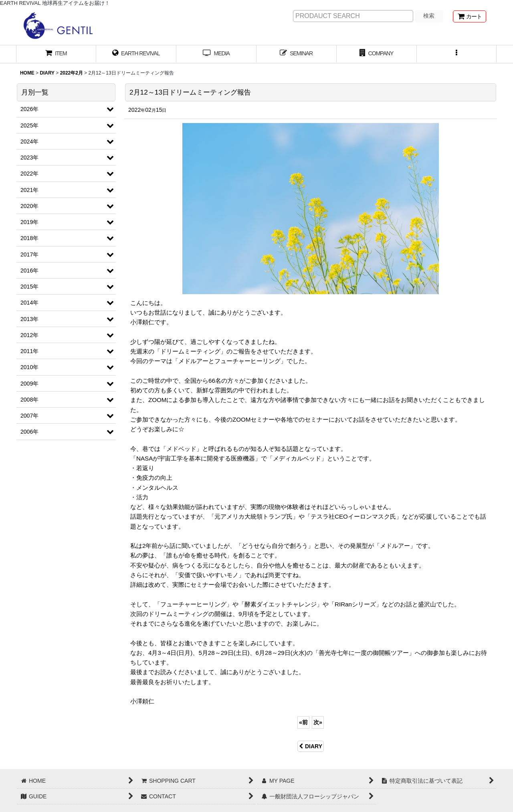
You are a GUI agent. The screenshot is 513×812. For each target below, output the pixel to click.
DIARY (311, 746)
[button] (457, 54)
